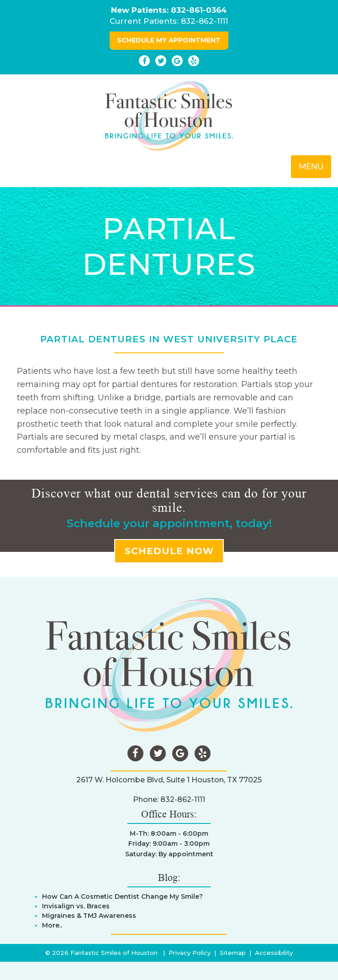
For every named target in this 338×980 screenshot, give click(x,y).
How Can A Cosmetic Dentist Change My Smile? (122, 896)
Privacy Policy (190, 953)
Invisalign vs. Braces (76, 906)
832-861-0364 (199, 10)
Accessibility (274, 953)
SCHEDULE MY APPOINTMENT (169, 40)
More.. (52, 925)
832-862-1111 (204, 21)
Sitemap (233, 953)
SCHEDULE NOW (169, 551)
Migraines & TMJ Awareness (89, 916)
